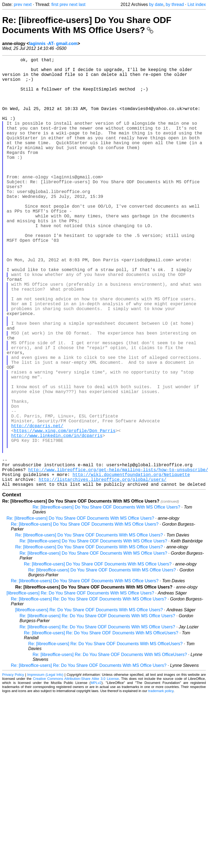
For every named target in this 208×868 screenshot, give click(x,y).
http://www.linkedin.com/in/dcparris (57, 520)
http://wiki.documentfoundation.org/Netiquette (131, 568)
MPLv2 (96, 778)
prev (18, 4)
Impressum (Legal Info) (45, 770)
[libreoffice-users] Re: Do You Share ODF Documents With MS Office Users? (80, 688)
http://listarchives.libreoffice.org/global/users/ (102, 574)
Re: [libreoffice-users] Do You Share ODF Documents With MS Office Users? (87, 25)
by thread (175, 4)
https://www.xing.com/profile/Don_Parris (65, 514)
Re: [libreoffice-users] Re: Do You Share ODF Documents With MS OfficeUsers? (101, 728)
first (55, 4)
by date (156, 4)
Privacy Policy (13, 770)
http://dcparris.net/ (37, 508)
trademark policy (161, 786)
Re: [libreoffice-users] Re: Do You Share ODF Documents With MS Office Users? (89, 694)
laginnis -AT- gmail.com (53, 44)
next (27, 4)
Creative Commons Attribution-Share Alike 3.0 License (76, 774)
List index (197, 4)
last (82, 4)
